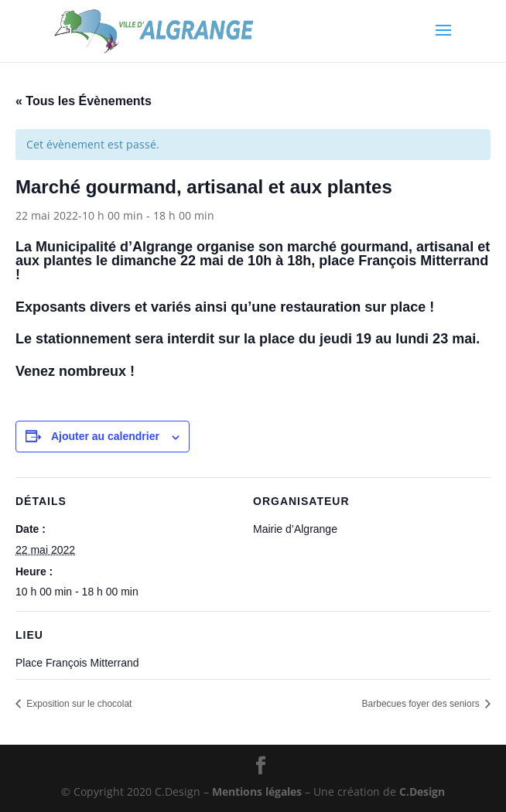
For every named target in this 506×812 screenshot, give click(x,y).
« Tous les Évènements (84, 101)
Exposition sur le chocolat (78, 704)
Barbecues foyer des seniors (422, 704)
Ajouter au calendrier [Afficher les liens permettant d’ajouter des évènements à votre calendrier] (105, 436)
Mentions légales (257, 792)
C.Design (422, 792)
